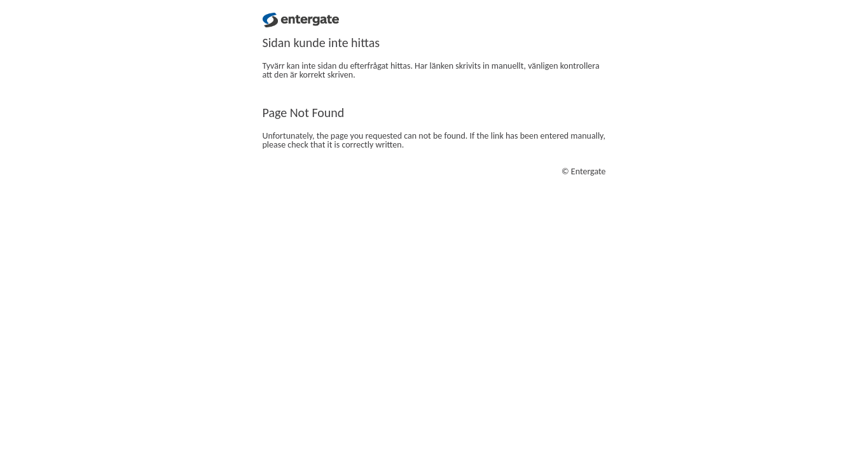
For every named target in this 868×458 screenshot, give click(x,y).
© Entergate (584, 171)
